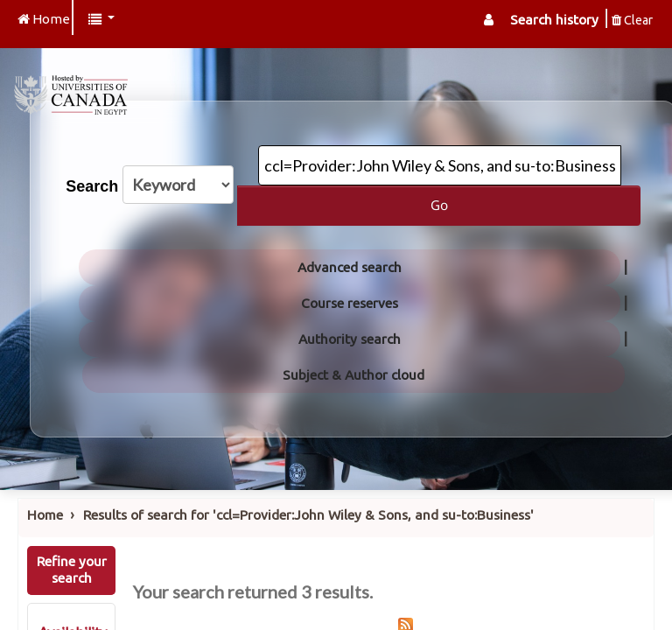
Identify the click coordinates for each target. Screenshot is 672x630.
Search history (554, 20)
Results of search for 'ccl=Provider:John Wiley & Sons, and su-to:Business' (308, 515)
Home (45, 515)
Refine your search (72, 570)
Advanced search (350, 267)
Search (92, 186)
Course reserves (350, 303)
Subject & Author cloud (353, 375)
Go (439, 205)
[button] (101, 20)
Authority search (350, 339)
